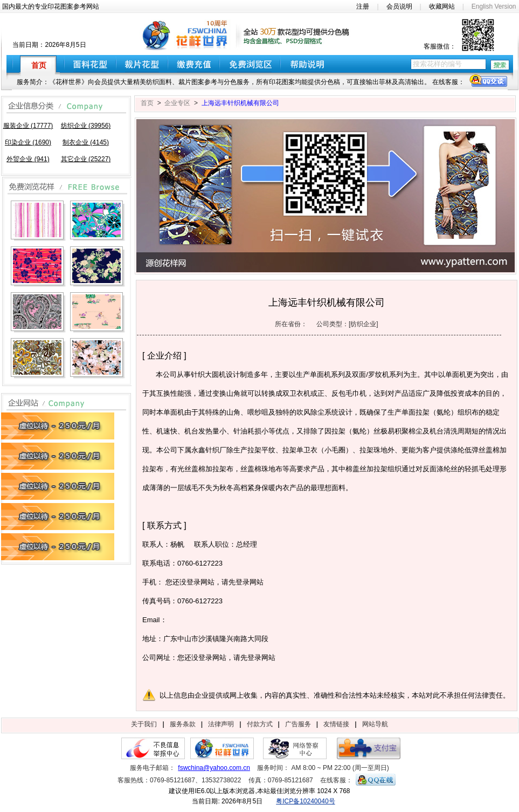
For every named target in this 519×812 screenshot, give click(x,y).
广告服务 (298, 724)
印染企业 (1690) (28, 142)
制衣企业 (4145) (86, 142)
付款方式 (260, 724)
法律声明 (221, 724)
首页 (147, 103)
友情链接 (336, 724)
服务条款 (183, 724)
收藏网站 (442, 6)
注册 (363, 6)
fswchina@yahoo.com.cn (214, 768)
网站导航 (375, 724)
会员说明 (399, 6)
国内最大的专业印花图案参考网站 (51, 6)
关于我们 (144, 724)
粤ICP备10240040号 (305, 801)
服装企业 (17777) (28, 126)
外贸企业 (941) (28, 159)
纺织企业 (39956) (86, 126)
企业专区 (177, 103)
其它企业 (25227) (86, 159)
